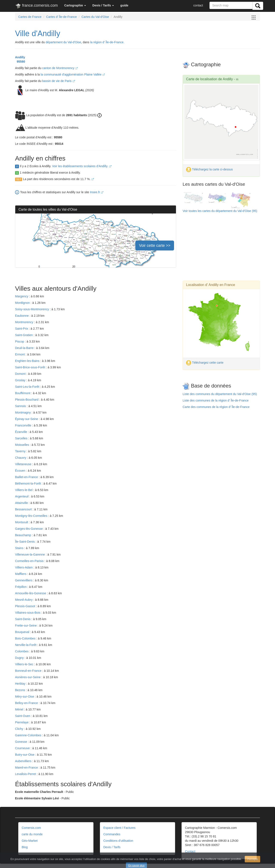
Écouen (21, 471)
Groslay (21, 380)
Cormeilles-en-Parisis (30, 561)
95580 (20, 62)
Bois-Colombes (26, 638)
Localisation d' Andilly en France (211, 285)
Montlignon (23, 303)
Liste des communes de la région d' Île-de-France (216, 400)
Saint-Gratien (24, 335)
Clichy (20, 729)
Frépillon (21, 587)
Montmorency (25, 322)
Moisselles (22, 445)
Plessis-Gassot (25, 606)
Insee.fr (97, 192)
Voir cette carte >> (155, 246)
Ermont (20, 354)
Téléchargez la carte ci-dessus (209, 169)
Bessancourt (24, 509)
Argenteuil (22, 496)
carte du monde (32, 834)
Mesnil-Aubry (24, 600)
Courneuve (23, 748)
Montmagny (23, 412)
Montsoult (22, 522)
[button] (75, 5)
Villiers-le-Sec (25, 664)
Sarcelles (22, 438)
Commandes (112, 834)
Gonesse (21, 742)
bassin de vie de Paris (59, 81)
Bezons (21, 690)
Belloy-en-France (27, 703)
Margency (22, 296)
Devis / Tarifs (112, 847)
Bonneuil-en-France (29, 671)
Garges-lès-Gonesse (29, 529)
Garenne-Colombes (29, 735)
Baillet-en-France (27, 477)
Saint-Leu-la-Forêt (28, 387)
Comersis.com (31, 828)
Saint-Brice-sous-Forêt (31, 367)
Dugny (20, 658)
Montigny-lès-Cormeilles (32, 516)
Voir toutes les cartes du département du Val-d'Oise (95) (220, 211)
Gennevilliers (24, 580)
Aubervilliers (24, 761)
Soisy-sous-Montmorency (32, 309)
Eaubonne (22, 316)
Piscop (20, 341)
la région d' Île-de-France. (107, 42)
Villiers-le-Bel (24, 490)
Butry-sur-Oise (25, 755)
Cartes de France (30, 17)
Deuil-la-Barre (25, 348)
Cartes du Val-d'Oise (95, 17)
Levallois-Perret (26, 774)
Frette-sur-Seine (26, 626)
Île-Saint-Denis (25, 542)
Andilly (20, 57)
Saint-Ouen (23, 716)
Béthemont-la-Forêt (28, 483)
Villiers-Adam (24, 567)
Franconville (24, 425)
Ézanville (21, 432)
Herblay (21, 684)
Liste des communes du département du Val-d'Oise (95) (220, 394)
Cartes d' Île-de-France (62, 17)
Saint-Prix (22, 329)
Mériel (20, 709)
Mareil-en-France (27, 768)
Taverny (21, 451)
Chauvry (21, 458)
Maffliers (21, 574)
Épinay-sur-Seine (27, 419)
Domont (21, 374)
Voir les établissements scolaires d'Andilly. (82, 166)
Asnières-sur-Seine (28, 677)
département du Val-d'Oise (63, 42)
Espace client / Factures (119, 828)
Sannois (21, 406)
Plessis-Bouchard (27, 400)
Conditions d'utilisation (118, 841)
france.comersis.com (36, 6)
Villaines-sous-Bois (28, 613)
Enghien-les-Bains (28, 361)
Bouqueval (23, 632)
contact (198, 5)
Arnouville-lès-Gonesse (31, 593)
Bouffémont (23, 393)
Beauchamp (24, 535)
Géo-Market (30, 841)
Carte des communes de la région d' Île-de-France (216, 407)
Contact (190, 851)
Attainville (22, 503)
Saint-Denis (23, 619)
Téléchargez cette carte (205, 363)
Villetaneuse (24, 464)
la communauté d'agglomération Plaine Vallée (73, 74)
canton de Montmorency (60, 68)
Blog (25, 847)
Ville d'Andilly (38, 33)
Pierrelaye (22, 722)
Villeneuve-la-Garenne (30, 554)
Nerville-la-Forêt (26, 645)
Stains (20, 548)
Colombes (22, 651)
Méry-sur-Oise (25, 697)
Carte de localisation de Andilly (209, 79)
